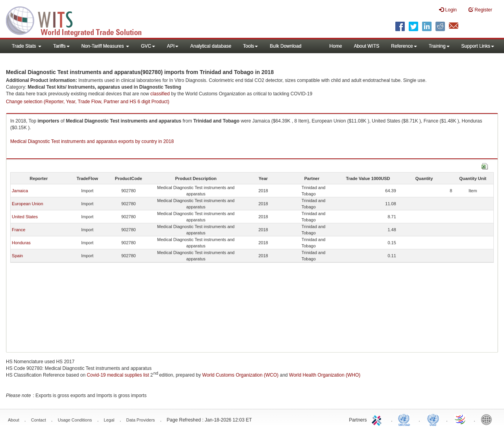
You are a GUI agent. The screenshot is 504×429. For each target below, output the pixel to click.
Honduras (21, 243)
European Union (28, 204)
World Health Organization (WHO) (325, 375)
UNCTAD (406, 419)
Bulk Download (285, 46)
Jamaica (20, 191)
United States (25, 217)
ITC (378, 419)
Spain (17, 256)
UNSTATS (433, 419)
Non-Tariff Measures (105, 46)
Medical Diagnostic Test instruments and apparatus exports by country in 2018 (92, 141)
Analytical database (211, 46)
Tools (250, 46)
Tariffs (61, 46)
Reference (404, 46)
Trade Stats (27, 46)
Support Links (478, 46)
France (19, 230)
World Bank (488, 419)
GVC (148, 46)
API (173, 46)
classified (160, 94)
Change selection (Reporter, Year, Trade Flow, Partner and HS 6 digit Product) (88, 102)
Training (439, 46)
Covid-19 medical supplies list (118, 375)
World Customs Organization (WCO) (241, 375)
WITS (79, 20)
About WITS (367, 46)
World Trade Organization (461, 419)
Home (336, 46)
